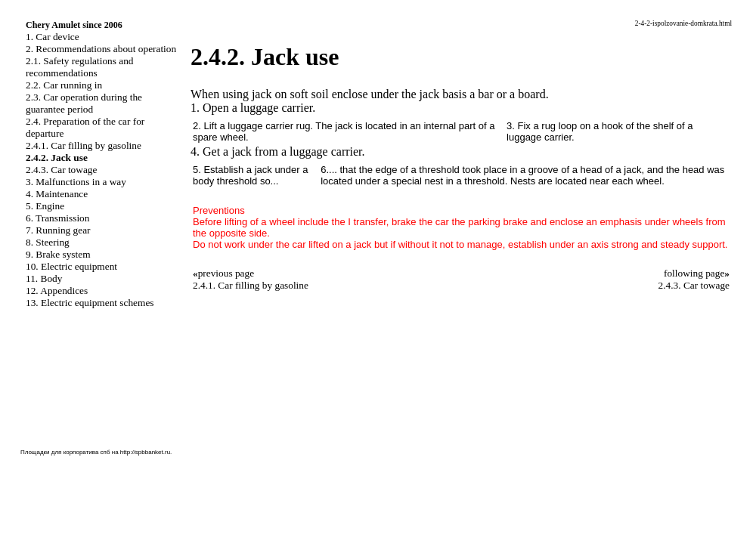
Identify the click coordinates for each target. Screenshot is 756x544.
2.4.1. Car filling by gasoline (84, 145)
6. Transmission (57, 218)
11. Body (44, 278)
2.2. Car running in (64, 85)
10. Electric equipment (71, 266)
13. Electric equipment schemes (90, 303)
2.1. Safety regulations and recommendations (80, 67)
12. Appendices (57, 291)
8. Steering (48, 242)
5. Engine (45, 206)
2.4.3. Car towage (61, 170)
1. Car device (53, 37)
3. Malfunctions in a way (76, 182)
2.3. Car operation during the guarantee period (84, 103)
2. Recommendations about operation (101, 49)
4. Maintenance (57, 194)
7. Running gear (58, 230)
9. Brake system (58, 254)
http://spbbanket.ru (145, 452)
